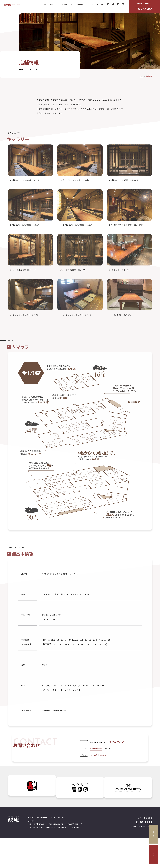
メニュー (43, 6)
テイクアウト (67, 6)
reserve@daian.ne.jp (100, 771)
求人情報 (100, 6)
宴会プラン (54, 6)
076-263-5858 (121, 758)
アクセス (90, 6)
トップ (141, 76)
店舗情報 (79, 6)
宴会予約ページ (97, 764)
